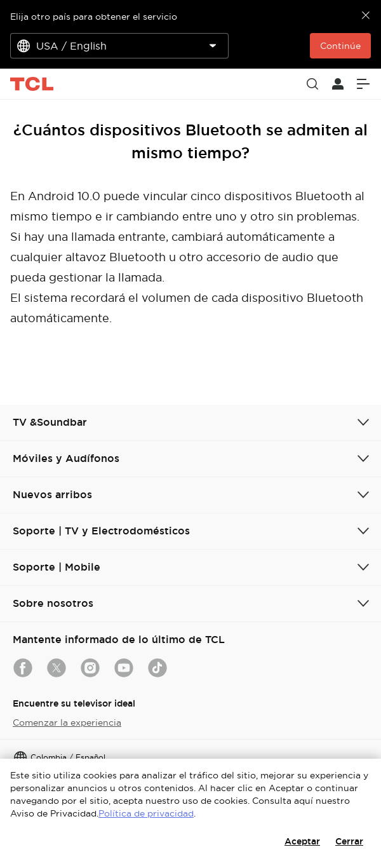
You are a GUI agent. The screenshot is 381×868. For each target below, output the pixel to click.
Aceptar (302, 841)
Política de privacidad (146, 813)
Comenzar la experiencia (67, 722)
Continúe (340, 46)
